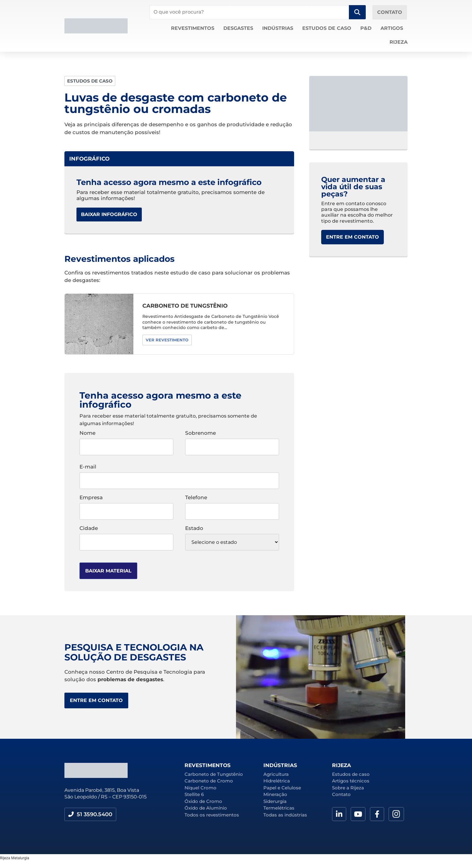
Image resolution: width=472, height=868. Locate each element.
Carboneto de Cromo (209, 781)
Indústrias (278, 28)
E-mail (179, 474)
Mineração (275, 794)
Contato (341, 794)
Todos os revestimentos (212, 815)
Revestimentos (193, 28)
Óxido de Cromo (203, 801)
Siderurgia (275, 801)
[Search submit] (357, 12)
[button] (90, 81)
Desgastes (238, 28)
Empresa (126, 505)
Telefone (232, 505)
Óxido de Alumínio (206, 808)
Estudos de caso (327, 28)
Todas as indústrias (285, 815)
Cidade (126, 535)
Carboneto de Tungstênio (214, 774)
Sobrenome (232, 440)
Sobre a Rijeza (348, 788)
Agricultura (276, 774)
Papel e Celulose (282, 788)
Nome (126, 440)
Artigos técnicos (351, 781)
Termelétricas (279, 808)
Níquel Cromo (200, 788)
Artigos (392, 28)
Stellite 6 (194, 794)
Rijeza (399, 42)
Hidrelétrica (277, 781)
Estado (232, 538)
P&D (366, 28)
